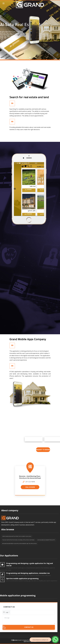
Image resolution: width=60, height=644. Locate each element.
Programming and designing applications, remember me (28, 573)
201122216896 (30, 482)
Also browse (8, 529)
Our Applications (9, 555)
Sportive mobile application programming (22, 578)
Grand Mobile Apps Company (28, 340)
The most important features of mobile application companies (18, 540)
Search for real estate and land (29, 98)
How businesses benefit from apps (46, 540)
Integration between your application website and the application (19, 544)
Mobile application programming (18, 595)
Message (7, 618)
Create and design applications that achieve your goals (17, 536)
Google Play (44, 439)
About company (10, 510)
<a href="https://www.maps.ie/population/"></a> (30, 480)
